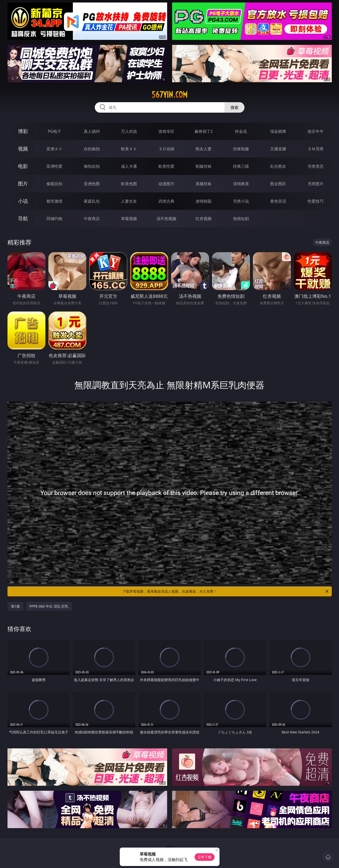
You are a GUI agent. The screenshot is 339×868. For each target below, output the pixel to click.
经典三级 (241, 166)
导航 (23, 218)
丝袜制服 (241, 149)
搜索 (234, 107)
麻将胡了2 (204, 131)
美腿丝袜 (204, 184)
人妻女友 (129, 201)
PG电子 (55, 131)
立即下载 (205, 857)
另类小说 (241, 201)
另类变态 (316, 166)
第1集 (15, 606)
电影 (23, 166)
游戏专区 (166, 131)
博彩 (23, 131)
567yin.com (170, 95)
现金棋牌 (278, 131)
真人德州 (92, 131)
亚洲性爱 (54, 166)
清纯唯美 (241, 184)
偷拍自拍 (92, 166)
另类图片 (316, 184)
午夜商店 (92, 219)
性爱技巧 (316, 201)
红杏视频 (204, 219)
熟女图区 (278, 184)
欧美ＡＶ (129, 149)
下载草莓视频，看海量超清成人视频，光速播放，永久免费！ (226, 591)
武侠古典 (166, 201)
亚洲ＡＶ (54, 149)
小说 (23, 201)
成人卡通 (129, 166)
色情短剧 (241, 219)
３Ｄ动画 (166, 149)
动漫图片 (166, 184)
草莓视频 (129, 219)
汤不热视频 (166, 219)
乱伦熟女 (278, 166)
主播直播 (278, 149)
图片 (23, 184)
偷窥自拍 (54, 184)
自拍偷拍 (92, 149)
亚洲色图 (92, 184)
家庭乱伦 (92, 201)
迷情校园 (204, 201)
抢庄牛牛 (316, 131)
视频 (23, 149)
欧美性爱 (166, 166)
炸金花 (241, 131)
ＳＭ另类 (316, 149)
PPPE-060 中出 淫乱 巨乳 (49, 606)
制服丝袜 (204, 166)
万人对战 (129, 131)
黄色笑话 (278, 201)
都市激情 (54, 201)
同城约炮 (54, 219)
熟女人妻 (204, 149)
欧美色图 (129, 184)
